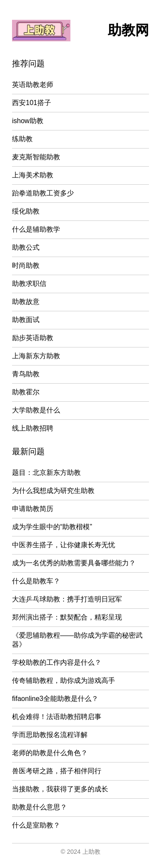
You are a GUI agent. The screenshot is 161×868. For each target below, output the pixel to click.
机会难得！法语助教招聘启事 (57, 717)
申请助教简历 (33, 509)
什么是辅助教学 (36, 229)
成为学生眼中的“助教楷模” (52, 527)
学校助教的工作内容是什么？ (57, 662)
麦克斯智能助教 (36, 157)
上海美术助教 (33, 175)
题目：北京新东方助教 (46, 473)
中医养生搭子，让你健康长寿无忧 (64, 545)
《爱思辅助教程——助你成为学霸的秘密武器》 (77, 640)
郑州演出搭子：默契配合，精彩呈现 (67, 617)
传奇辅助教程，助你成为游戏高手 (64, 680)
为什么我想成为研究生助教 (53, 491)
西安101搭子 (32, 103)
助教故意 (26, 302)
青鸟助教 (26, 374)
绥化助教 (26, 211)
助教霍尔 (26, 392)
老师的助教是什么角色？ (50, 753)
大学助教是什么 (36, 410)
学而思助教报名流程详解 (50, 735)
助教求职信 (29, 284)
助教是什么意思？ (39, 807)
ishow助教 (28, 121)
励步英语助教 (33, 338)
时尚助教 (26, 265)
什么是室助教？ (36, 825)
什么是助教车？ (36, 581)
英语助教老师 (33, 85)
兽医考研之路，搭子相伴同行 (57, 771)
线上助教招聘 (33, 428)
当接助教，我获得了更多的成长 (60, 789)
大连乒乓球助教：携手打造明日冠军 (67, 599)
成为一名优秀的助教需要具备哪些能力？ (74, 563)
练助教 (22, 139)
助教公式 (26, 247)
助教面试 (26, 320)
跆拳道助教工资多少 (43, 193)
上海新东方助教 (36, 356)
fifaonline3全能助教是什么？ (55, 699)
